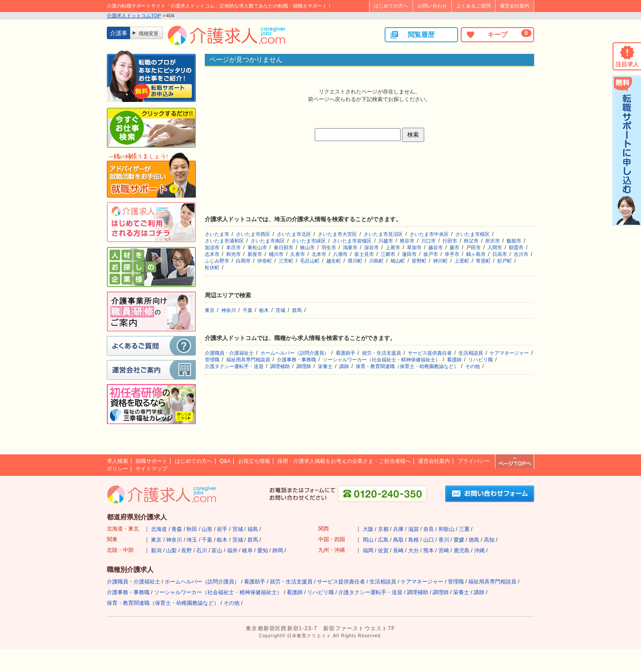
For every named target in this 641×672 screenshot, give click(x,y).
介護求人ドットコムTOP (134, 16)
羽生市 (329, 247)
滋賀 (414, 529)
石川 (202, 551)
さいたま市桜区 (473, 234)
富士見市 (364, 254)
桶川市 (276, 254)
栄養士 (325, 366)
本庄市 (233, 247)
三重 (464, 529)
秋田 (192, 529)
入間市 (495, 247)
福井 (232, 551)
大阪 (368, 529)
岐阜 (247, 551)
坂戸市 (431, 254)
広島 (383, 540)
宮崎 (444, 551)
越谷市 (436, 247)
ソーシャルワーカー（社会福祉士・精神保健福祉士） (381, 360)
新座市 (255, 254)
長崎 (398, 551)
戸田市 (473, 247)
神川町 (440, 261)
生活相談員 (471, 353)
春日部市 (284, 247)
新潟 (156, 551)
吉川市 (521, 254)
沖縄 (479, 551)
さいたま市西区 (253, 234)
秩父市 (471, 241)
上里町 (462, 261)
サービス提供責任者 (430, 353)
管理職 (212, 360)
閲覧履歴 (412, 35)
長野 (187, 551)
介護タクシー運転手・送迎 (234, 366)
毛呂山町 (310, 261)
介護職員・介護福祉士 (229, 353)
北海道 (159, 529)
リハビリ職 (481, 360)
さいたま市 (217, 234)
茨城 (280, 310)
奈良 (429, 529)
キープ (499, 34)
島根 (414, 540)
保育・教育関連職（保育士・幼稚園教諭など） (407, 366)
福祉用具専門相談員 (248, 360)
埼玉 (192, 540)
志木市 (212, 254)
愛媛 (459, 540)
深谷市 (371, 247)
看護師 (454, 360)
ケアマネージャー (509, 353)
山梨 (171, 551)
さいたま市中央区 (429, 234)
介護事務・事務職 (296, 360)
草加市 (414, 247)
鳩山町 (398, 261)
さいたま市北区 (294, 234)
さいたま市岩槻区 (352, 241)
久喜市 (298, 254)
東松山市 (257, 247)
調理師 (304, 366)
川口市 (428, 241)
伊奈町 (265, 261)
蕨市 (454, 247)
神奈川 (229, 310)
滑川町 (355, 261)
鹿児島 (462, 551)
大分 (414, 551)
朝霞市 (516, 247)
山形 (207, 529)
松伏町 (212, 267)
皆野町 (419, 261)
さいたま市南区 (268, 241)
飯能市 (514, 241)
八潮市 (340, 254)
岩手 (222, 529)
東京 (210, 310)
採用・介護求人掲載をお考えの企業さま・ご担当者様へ (344, 461)
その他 (473, 366)
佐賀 (383, 551)
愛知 (263, 551)
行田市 (450, 241)
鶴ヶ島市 (476, 254)
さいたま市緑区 (309, 241)
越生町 (334, 261)
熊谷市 (407, 241)
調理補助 (280, 366)
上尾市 (393, 247)
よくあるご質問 (473, 6)
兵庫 (398, 529)
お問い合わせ (432, 6)
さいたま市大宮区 (337, 234)
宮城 (238, 529)
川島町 (376, 261)
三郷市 (388, 254)
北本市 (319, 254)
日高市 (500, 254)
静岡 (278, 551)
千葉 (247, 310)
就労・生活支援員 (381, 353)
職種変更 (149, 33)
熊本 (429, 551)
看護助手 (345, 353)
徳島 (474, 540)
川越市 (386, 241)
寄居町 (483, 261)
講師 (344, 366)
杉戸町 (505, 261)
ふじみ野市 (217, 261)
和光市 (233, 254)
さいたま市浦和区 (224, 241)
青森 (177, 529)
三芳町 (286, 261)
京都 (383, 529)
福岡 (368, 551)
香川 (444, 540)
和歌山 (446, 529)
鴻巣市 (350, 247)
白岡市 (243, 261)
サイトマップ (151, 469)
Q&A (225, 461)
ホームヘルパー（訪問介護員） (295, 353)
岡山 (368, 540)
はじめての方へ (391, 6)
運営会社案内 (515, 6)
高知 (489, 540)
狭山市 (307, 247)
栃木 (264, 310)
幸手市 (452, 254)
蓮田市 (409, 254)
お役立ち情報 (254, 461)
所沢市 (493, 241)
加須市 (212, 247)
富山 (217, 551)
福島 (253, 529)
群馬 (297, 310)
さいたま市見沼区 (383, 234)
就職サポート (151, 461)
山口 (429, 540)
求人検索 (118, 461)
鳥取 (398, 540)
